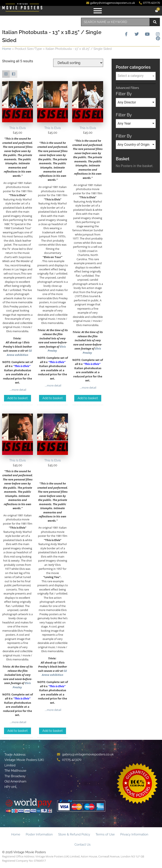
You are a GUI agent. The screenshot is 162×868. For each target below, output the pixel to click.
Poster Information (39, 834)
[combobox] (115, 22)
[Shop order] (78, 63)
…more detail (18, 390)
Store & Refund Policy (74, 834)
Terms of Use (105, 834)
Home (7, 49)
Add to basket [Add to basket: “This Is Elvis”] (18, 398)
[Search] (155, 22)
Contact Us (82, 845)
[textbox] (136, 76)
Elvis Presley (57, 349)
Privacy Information (134, 834)
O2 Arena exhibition (19, 353)
